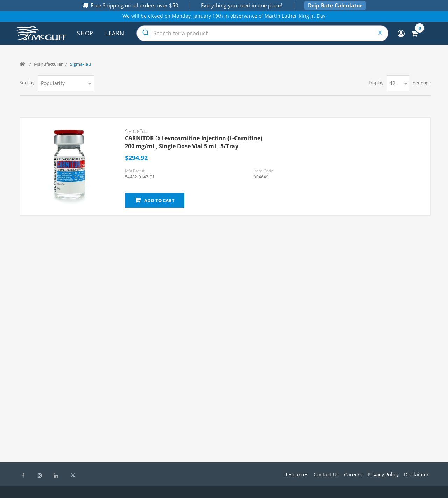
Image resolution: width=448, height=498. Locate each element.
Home (23, 64)
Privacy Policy (383, 474)
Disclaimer (416, 474)
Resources (296, 474)
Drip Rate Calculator (335, 5)
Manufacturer (48, 64)
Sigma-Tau (136, 131)
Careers (353, 474)
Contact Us (326, 474)
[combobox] (262, 33)
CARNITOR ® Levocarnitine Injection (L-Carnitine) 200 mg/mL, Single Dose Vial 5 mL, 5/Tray (194, 142)
